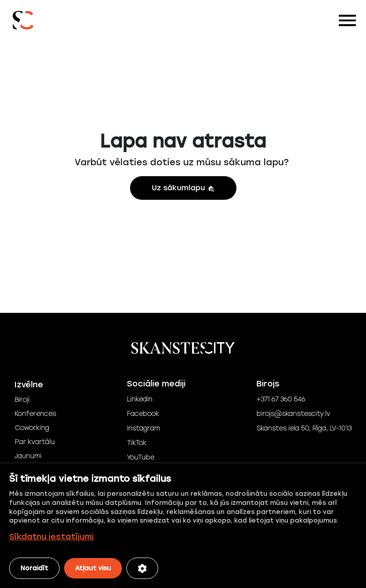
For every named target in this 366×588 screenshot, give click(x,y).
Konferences (35, 414)
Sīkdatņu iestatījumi (51, 537)
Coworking (32, 428)
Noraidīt (34, 568)
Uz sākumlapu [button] (183, 188)
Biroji (22, 400)
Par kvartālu (35, 442)
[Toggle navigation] (347, 20)
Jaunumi (28, 456)
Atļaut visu (93, 568)
